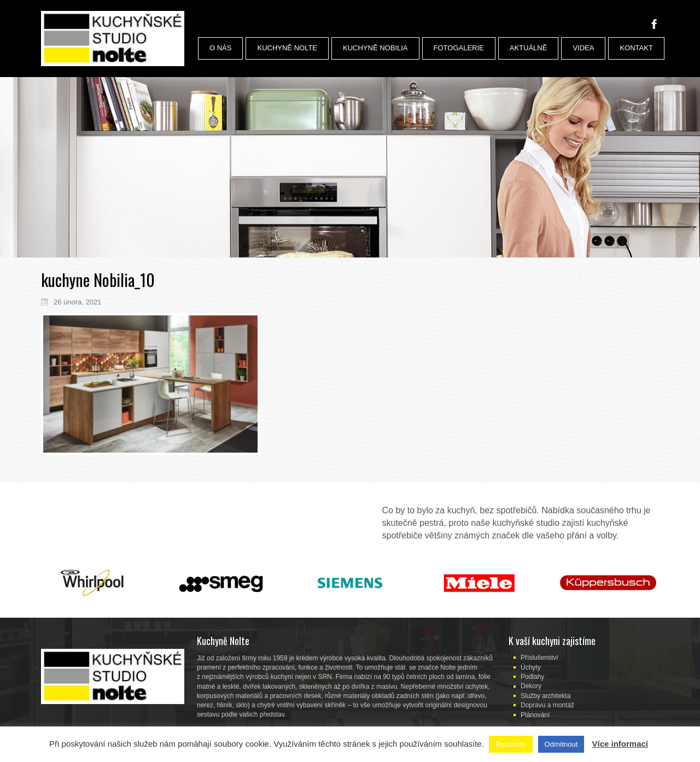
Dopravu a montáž (547, 705)
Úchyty (531, 667)
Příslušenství (539, 658)
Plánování (535, 715)
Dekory (531, 686)
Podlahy (532, 677)
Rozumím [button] (511, 744)
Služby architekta (546, 696)
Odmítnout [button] (561, 744)
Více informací (620, 744)
